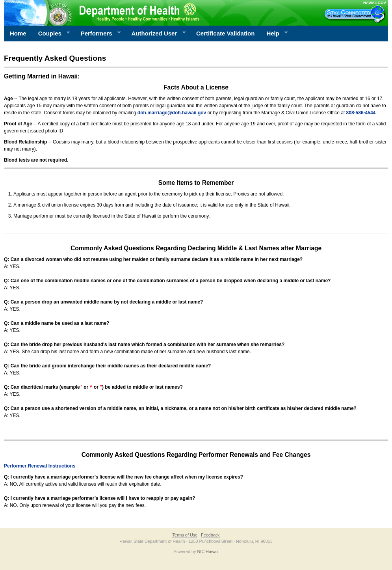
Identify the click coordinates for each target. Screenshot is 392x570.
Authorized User (155, 34)
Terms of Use (185, 535)
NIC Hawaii (208, 551)
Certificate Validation (225, 33)
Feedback (210, 535)
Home (18, 33)
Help (274, 34)
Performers (98, 34)
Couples (51, 34)
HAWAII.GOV (375, 3)
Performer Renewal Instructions (40, 466)
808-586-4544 (361, 113)
